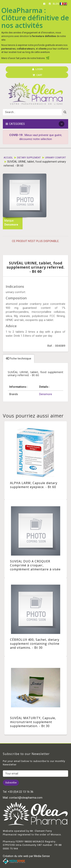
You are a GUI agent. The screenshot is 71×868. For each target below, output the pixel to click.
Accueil (8, 158)
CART (37, 75)
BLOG (56, 4)
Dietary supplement (29, 158)
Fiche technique (19, 359)
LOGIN (37, 69)
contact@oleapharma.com (26, 798)
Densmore (11, 225)
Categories (35, 124)
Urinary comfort (55, 158)
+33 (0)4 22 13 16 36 (21, 792)
